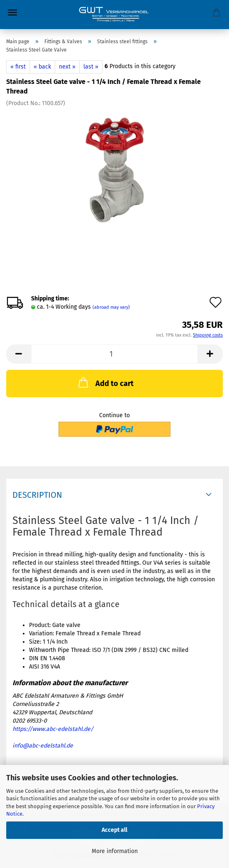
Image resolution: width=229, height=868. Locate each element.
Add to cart (105, 382)
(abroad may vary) (111, 307)
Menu (12, 12)
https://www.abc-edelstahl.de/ (53, 729)
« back (42, 67)
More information (115, 851)
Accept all (114, 830)
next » (67, 67)
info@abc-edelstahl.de (43, 746)
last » (91, 67)
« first (18, 67)
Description (37, 495)
